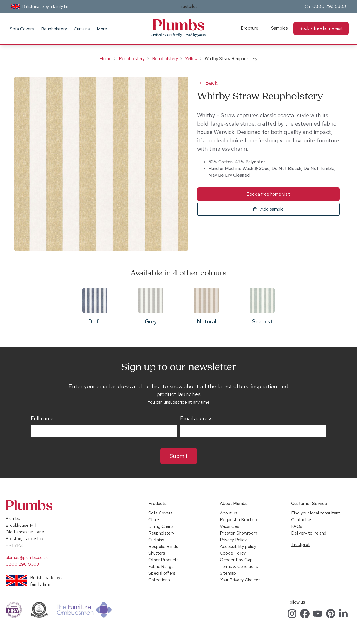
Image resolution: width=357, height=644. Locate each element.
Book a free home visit (321, 28)
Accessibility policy (238, 546)
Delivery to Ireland (309, 533)
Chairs (154, 520)
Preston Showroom (238, 533)
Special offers (162, 573)
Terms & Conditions (239, 566)
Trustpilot (188, 6)
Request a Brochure (239, 520)
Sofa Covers (22, 29)
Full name (42, 419)
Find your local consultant (316, 513)
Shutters (157, 553)
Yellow (191, 59)
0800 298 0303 (329, 6)
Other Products (164, 560)
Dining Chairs (161, 526)
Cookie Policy (233, 553)
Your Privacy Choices (240, 580)
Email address (196, 419)
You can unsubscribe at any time (178, 402)
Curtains (82, 29)
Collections (159, 580)
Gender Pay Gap (236, 560)
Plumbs (178, 25)
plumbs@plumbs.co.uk (27, 558)
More (102, 29)
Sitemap (228, 573)
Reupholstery (54, 29)
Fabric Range (161, 566)
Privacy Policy (233, 540)
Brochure (249, 28)
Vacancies (230, 526)
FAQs (297, 526)
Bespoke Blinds (163, 546)
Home (106, 59)
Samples (279, 28)
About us (229, 513)
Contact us (302, 520)
